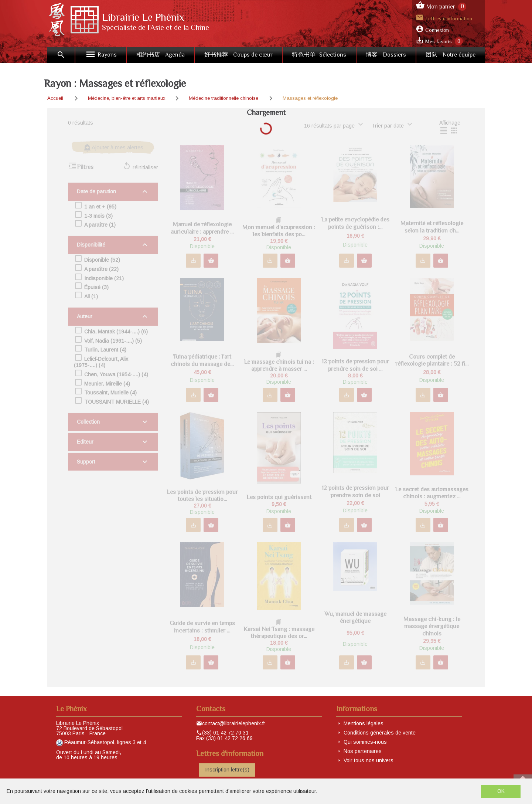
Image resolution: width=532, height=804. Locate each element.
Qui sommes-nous (365, 742)
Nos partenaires (363, 751)
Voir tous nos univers (369, 760)
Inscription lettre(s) (227, 770)
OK (501, 791)
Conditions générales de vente (380, 733)
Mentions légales (364, 723)
